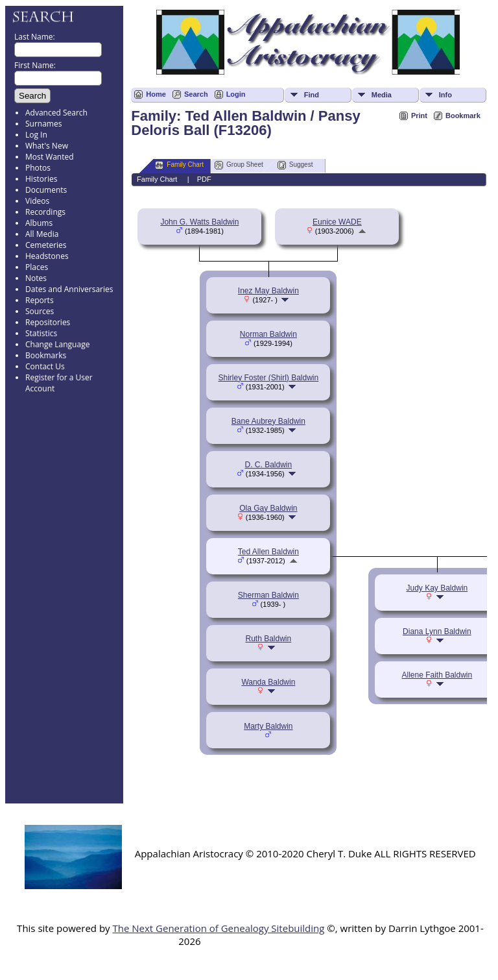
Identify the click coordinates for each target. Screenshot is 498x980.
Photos (38, 168)
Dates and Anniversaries (69, 289)
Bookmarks (46, 355)
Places (37, 267)
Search (196, 94)
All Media (42, 234)
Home (156, 94)
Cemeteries (46, 245)
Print (419, 116)
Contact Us (45, 366)
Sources (40, 311)
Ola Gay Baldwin (268, 508)
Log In (36, 135)
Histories (41, 179)
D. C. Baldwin (269, 465)
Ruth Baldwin (269, 639)
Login (236, 94)
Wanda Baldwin (268, 682)
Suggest (295, 165)
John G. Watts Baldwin (199, 222)
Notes (36, 278)
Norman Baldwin (268, 334)
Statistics (41, 333)
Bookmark (463, 116)
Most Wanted (50, 157)
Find (312, 95)
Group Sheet (239, 165)
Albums (39, 223)
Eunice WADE (337, 222)
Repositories (48, 322)
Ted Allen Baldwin (268, 552)
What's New (47, 146)
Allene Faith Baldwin (437, 675)
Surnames (43, 124)
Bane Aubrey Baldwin (268, 421)
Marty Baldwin (268, 726)
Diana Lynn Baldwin (437, 631)
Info (445, 95)
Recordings (45, 212)
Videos (37, 201)
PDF (204, 179)
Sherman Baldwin (268, 595)
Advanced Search (56, 113)
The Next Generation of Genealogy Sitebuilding (218, 928)
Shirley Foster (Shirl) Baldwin (269, 378)
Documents (46, 190)
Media (382, 95)
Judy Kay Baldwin (437, 588)
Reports (40, 300)
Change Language (57, 344)
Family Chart (179, 165)
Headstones (47, 256)
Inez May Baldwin (268, 291)
